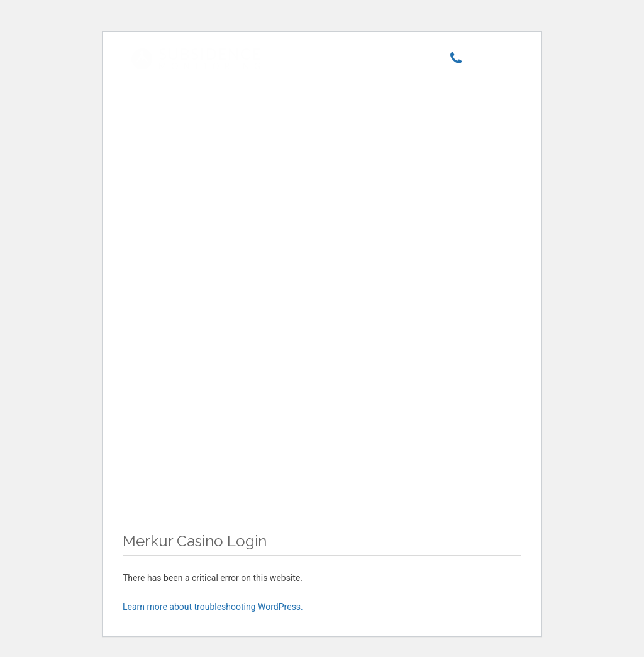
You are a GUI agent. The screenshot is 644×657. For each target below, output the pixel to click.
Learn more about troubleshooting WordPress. (213, 607)
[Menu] (491, 61)
